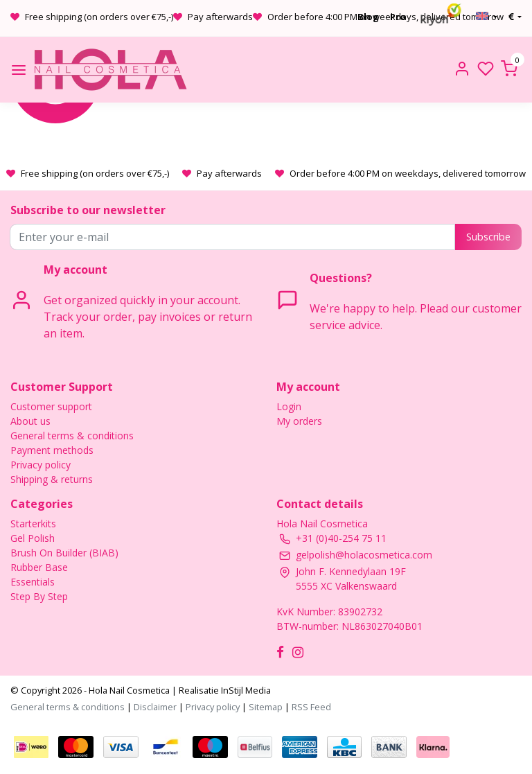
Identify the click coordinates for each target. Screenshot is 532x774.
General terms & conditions (72, 436)
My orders (299, 421)
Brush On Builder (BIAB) (64, 553)
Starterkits (33, 524)
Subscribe (488, 237)
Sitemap (266, 707)
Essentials (33, 582)
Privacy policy (41, 465)
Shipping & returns (52, 479)
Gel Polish (33, 538)
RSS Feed (311, 707)
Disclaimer (155, 707)
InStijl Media (245, 690)
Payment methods (52, 450)
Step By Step (39, 596)
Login (289, 406)
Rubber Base (39, 567)
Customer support (51, 406)
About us (30, 421)
